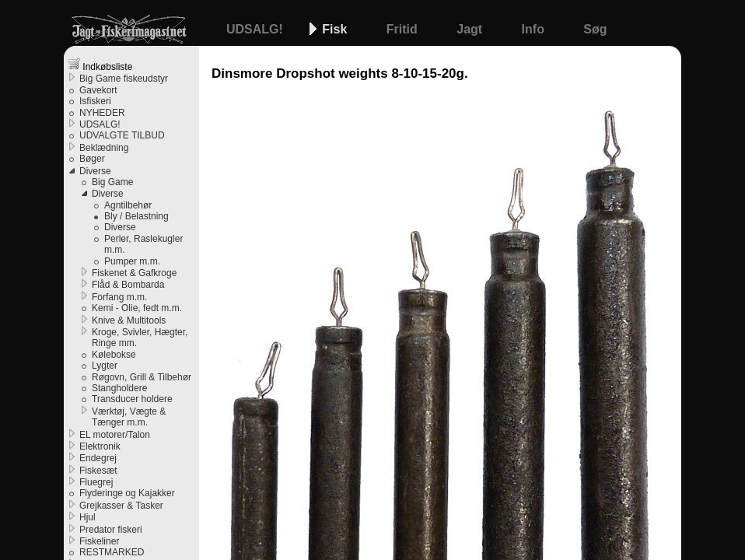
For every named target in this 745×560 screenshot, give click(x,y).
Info (535, 29)
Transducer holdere (132, 399)
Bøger (92, 159)
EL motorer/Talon (115, 435)
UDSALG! (256, 29)
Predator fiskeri (111, 530)
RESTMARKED (112, 552)
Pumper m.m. (132, 261)
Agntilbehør (128, 205)
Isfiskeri (95, 101)
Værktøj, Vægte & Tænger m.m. (129, 417)
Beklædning (104, 148)
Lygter (105, 366)
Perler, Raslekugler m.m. (143, 244)
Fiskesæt (98, 471)
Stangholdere (119, 388)
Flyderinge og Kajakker (127, 493)
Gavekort (98, 90)
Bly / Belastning (136, 216)
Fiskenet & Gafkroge (134, 273)
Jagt (471, 29)
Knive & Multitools (129, 320)
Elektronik (100, 446)
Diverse (95, 171)
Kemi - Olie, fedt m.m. (137, 308)
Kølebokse (114, 355)
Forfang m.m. (119, 297)
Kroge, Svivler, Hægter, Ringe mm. (140, 338)
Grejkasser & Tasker (121, 506)
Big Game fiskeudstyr (124, 79)
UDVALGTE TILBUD (122, 135)
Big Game (112, 182)
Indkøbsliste (100, 65)
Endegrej (98, 458)
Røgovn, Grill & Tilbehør (142, 377)
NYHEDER (102, 113)
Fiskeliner (99, 541)
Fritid (404, 29)
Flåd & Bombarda (128, 285)
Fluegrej (96, 482)
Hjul (87, 517)
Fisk (336, 29)
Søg (595, 29)
